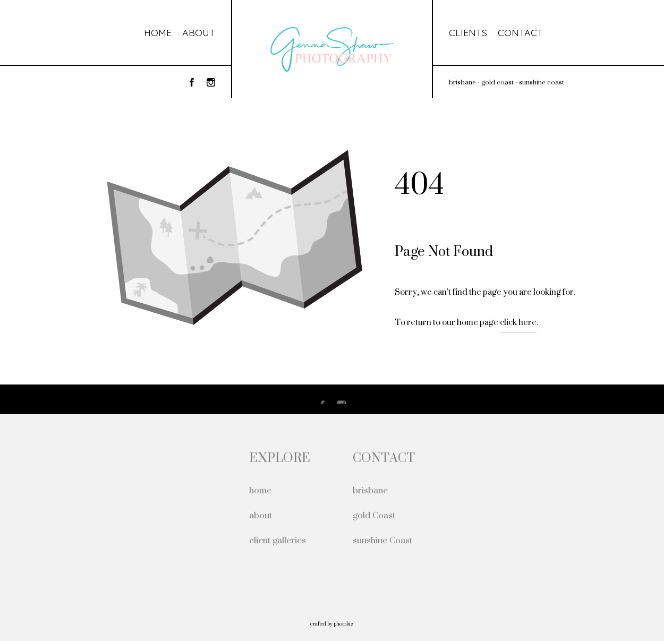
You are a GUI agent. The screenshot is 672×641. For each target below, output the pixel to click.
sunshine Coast (382, 541)
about (261, 516)
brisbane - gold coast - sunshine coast (507, 82)
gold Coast (374, 516)
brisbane (370, 491)
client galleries (278, 541)
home (260, 491)
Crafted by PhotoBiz (332, 624)
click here (518, 322)
